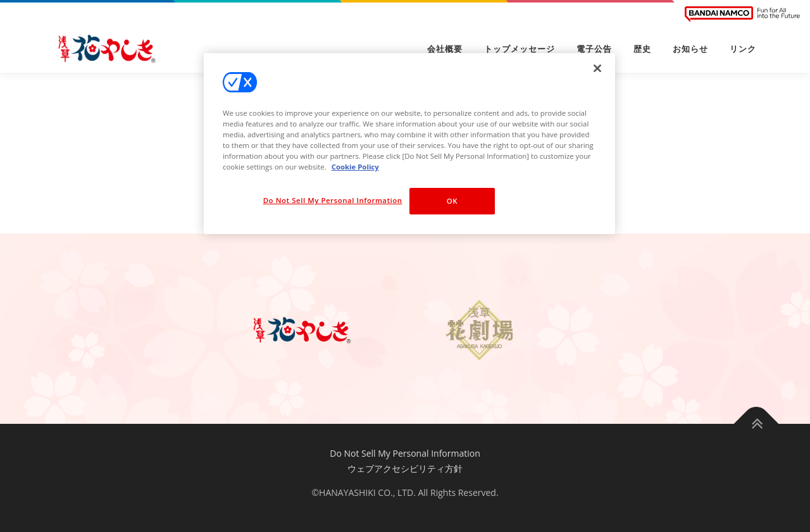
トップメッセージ (520, 49)
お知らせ (690, 49)
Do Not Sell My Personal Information (405, 453)
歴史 (642, 49)
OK (452, 201)
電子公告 (594, 49)
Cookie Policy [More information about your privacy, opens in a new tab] (355, 167)
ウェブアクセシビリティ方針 (405, 468)
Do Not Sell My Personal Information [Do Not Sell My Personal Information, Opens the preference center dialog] (333, 200)
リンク (743, 49)
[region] (409, 144)
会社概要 (445, 49)
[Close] (597, 68)
